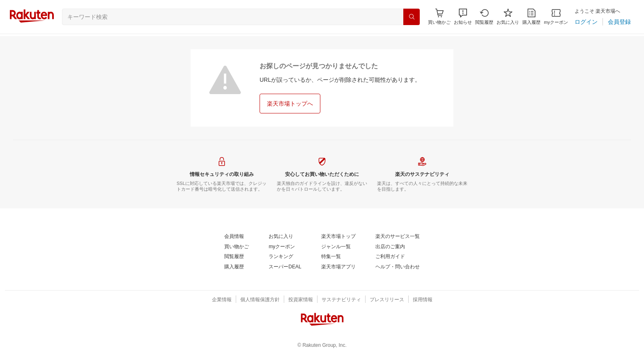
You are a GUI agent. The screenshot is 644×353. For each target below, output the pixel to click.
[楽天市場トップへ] (290, 104)
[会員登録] (619, 22)
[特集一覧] (331, 257)
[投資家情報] (301, 300)
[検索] (412, 17)
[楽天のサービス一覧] (398, 237)
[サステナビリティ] (341, 300)
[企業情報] (222, 300)
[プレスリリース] (387, 300)
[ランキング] (281, 257)
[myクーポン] (556, 17)
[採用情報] (423, 300)
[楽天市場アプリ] (338, 267)
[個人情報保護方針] (260, 300)
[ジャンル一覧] (336, 247)
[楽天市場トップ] (338, 237)
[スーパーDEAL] (285, 267)
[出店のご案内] (390, 247)
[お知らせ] (463, 17)
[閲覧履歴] (484, 17)
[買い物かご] (237, 247)
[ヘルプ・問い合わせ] (398, 267)
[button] (463, 17)
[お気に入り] (508, 17)
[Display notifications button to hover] (439, 17)
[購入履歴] (531, 17)
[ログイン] (586, 22)
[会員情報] (234, 237)
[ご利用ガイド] (390, 257)
